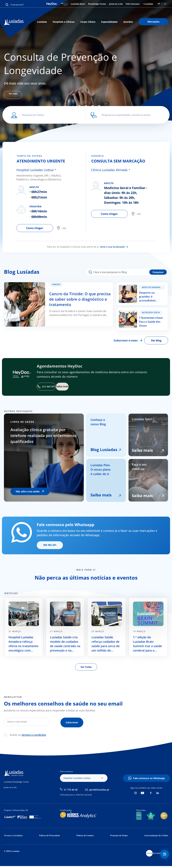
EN (165, 4)
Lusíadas (42, 22)
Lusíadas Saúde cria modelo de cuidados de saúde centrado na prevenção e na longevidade (65, 645)
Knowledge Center (97, 4)
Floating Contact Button (163, 856)
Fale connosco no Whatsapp (149, 778)
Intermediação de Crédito (156, 835)
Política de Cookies (85, 835)
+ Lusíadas (148, 4)
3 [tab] (86, 106)
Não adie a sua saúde (28, 492)
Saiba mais (101, 496)
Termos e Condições (13, 835)
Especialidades (109, 22)
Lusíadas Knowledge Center (16, 781)
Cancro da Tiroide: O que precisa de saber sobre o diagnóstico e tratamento (51, 284)
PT (159, 4)
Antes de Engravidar (153, 287)
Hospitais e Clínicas (64, 22)
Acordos (128, 22)
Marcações (153, 22)
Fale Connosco (133, 4)
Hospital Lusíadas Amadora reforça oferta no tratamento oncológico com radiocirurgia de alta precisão (23, 645)
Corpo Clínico (88, 22)
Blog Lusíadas (104, 450)
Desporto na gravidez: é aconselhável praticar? (139, 286)
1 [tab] (73, 106)
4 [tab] (93, 106)
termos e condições (34, 734)
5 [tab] (99, 106)
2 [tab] (80, 106)
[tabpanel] (86, 75)
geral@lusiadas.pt (99, 789)
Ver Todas (86, 668)
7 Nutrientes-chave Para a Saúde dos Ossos (139, 312)
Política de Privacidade (49, 835)
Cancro (58, 287)
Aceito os (28, 734)
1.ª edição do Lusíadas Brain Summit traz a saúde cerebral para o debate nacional (147, 645)
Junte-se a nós (116, 4)
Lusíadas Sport (78, 4)
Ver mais (16, 95)
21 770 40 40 (71, 789)
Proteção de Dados (119, 835)
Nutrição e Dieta (151, 313)
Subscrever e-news (126, 341)
